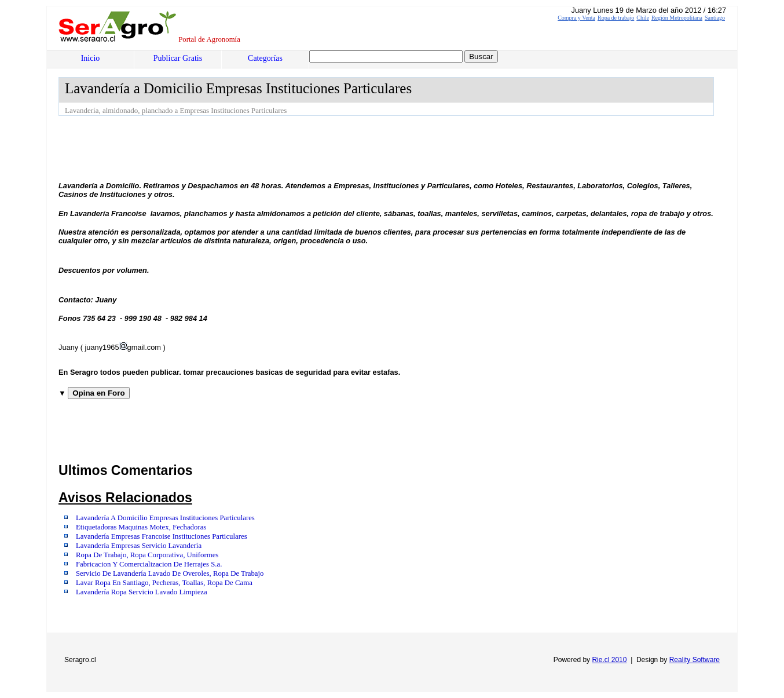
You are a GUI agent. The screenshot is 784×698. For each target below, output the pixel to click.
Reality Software (695, 660)
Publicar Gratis (178, 58)
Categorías (265, 58)
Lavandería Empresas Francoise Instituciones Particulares (162, 536)
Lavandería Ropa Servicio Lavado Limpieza (142, 592)
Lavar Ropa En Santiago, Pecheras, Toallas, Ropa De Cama (164, 583)
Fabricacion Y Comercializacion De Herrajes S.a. (149, 564)
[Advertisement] (269, 148)
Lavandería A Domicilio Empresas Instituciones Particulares (165, 518)
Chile (643, 18)
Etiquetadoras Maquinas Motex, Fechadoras (141, 527)
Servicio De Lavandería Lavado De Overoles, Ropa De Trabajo (170, 573)
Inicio (91, 58)
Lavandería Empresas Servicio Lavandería (139, 546)
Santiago (715, 18)
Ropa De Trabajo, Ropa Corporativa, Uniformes (147, 555)
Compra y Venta (576, 18)
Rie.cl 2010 (609, 660)
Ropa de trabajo (616, 18)
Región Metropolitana (677, 18)
